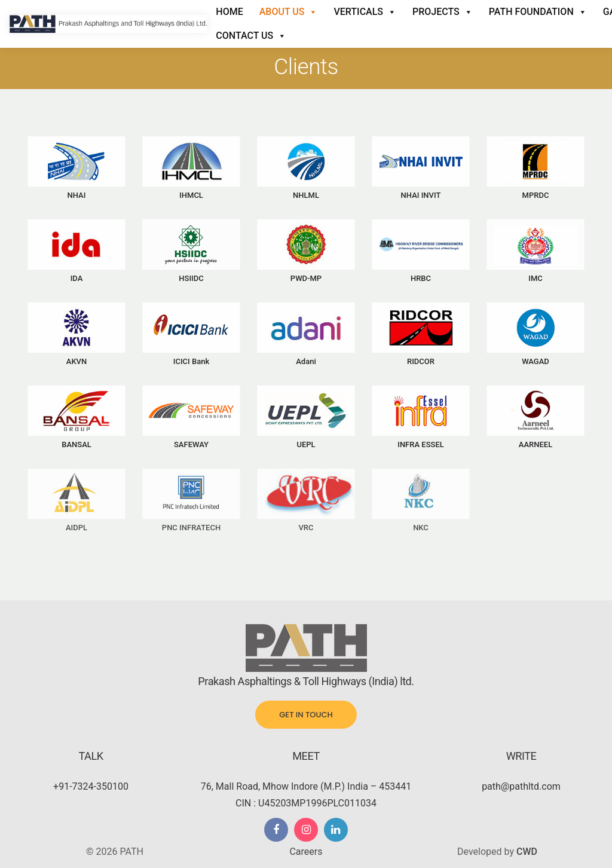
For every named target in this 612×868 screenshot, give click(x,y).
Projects (443, 12)
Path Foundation (538, 12)
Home (229, 12)
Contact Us (251, 36)
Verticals (365, 12)
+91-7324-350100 (91, 786)
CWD (527, 852)
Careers (306, 852)
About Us (289, 12)
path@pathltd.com (521, 786)
